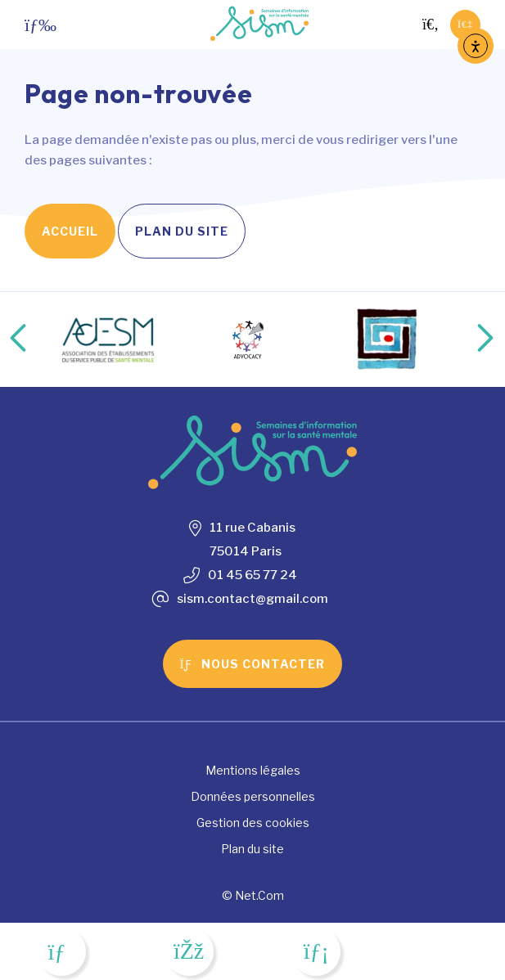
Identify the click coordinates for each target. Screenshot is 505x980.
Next (468, 339)
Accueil (70, 231)
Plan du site (182, 231)
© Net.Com (253, 895)
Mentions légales (253, 770)
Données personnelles (253, 796)
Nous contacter (253, 664)
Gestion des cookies (253, 823)
